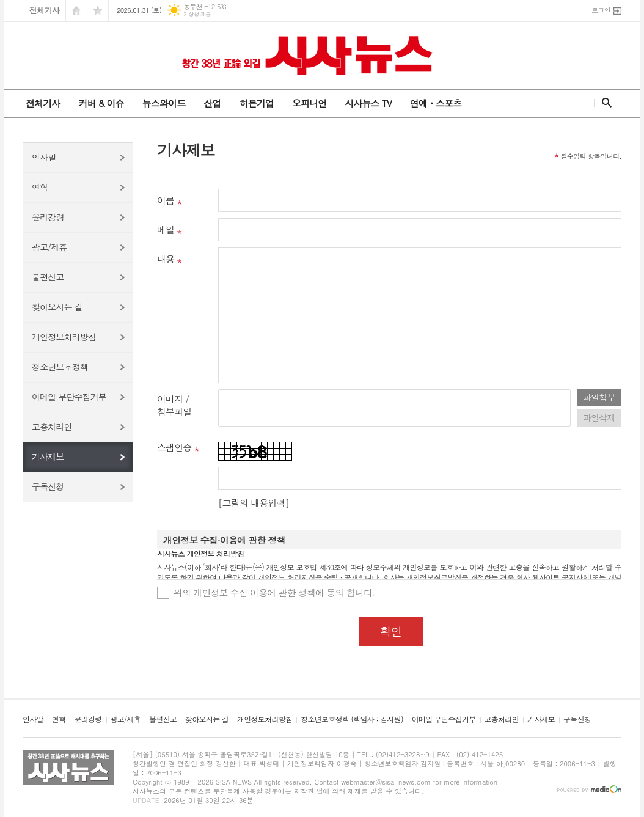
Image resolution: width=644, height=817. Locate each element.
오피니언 (309, 103)
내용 (166, 259)
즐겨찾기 (98, 11)
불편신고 (48, 277)
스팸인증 (174, 447)
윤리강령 (48, 217)
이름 (166, 200)
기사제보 (48, 456)
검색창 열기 (604, 103)
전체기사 (44, 10)
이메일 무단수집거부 (69, 397)
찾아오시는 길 (57, 307)
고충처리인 (52, 427)
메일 (166, 229)
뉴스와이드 (164, 103)
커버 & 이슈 (101, 103)
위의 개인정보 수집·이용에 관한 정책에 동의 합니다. (274, 592)
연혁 (40, 187)
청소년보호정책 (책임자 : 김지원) (352, 720)
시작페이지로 (76, 11)
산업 (212, 103)
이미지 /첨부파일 (174, 405)
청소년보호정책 (60, 367)
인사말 (44, 157)
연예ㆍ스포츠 (436, 103)
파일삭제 (599, 417)
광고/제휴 (49, 247)
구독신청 (48, 486)
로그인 (601, 10)
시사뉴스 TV (368, 103)
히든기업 (256, 103)
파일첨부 (599, 397)
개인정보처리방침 (64, 337)
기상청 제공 (197, 14)
